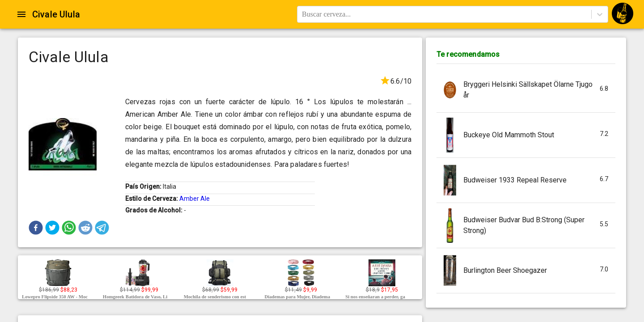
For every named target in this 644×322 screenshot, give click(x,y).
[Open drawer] (21, 14)
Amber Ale (195, 199)
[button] (36, 228)
